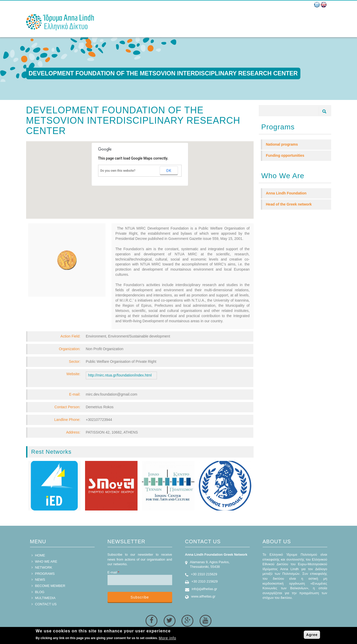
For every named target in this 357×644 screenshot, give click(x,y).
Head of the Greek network (289, 204)
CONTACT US (46, 604)
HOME (40, 555)
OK (169, 171)
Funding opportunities (285, 155)
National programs (282, 144)
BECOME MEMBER (50, 586)
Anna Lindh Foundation (286, 193)
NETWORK (44, 567)
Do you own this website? (118, 171)
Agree (312, 635)
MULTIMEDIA (45, 598)
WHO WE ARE (46, 561)
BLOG (40, 592)
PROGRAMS (45, 574)
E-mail (113, 572)
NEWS (40, 580)
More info (167, 638)
